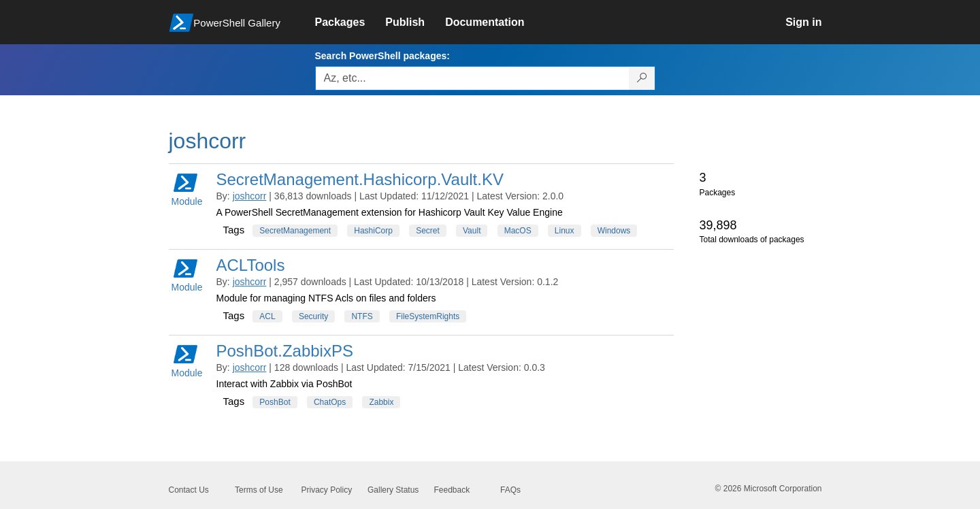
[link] (350, 22)
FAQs (510, 490)
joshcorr (250, 196)
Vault (472, 231)
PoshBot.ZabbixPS (285, 351)
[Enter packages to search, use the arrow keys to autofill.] (472, 78)
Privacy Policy (327, 490)
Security (313, 316)
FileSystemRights (428, 316)
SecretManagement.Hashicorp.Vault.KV (360, 179)
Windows (614, 231)
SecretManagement (295, 231)
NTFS (362, 316)
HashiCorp (373, 231)
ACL (267, 316)
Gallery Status (393, 490)
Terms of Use (259, 490)
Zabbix (381, 402)
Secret (428, 231)
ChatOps (330, 402)
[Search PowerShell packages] (642, 78)
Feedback (452, 490)
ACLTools (251, 265)
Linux (565, 231)
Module (187, 189)
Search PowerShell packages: (382, 56)
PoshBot (275, 402)
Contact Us (189, 490)
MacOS (518, 231)
